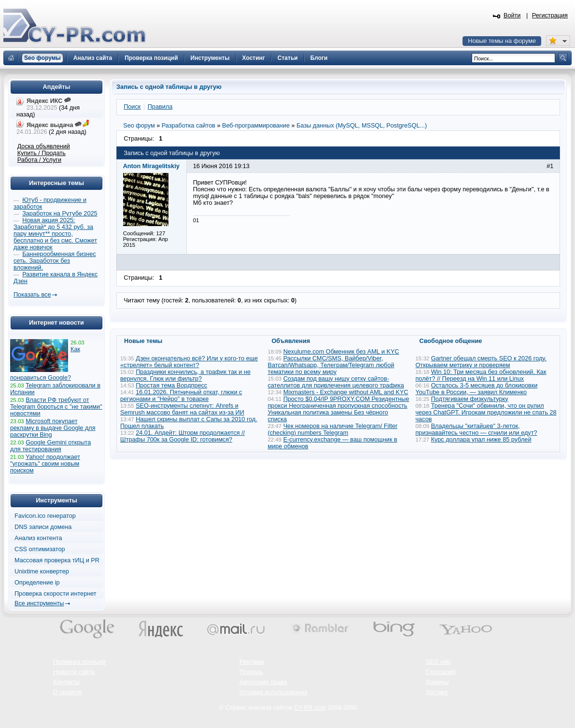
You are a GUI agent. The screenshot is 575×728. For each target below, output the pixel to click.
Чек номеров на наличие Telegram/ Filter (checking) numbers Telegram (333, 429)
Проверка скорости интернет (56, 594)
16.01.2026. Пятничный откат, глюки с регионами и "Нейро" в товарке (181, 396)
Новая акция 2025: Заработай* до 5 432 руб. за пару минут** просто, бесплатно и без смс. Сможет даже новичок (55, 234)
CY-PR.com (310, 708)
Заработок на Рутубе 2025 (60, 214)
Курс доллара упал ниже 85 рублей (481, 440)
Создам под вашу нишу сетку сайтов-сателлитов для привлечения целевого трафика (336, 382)
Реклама (252, 662)
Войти (512, 15)
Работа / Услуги (39, 160)
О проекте (68, 692)
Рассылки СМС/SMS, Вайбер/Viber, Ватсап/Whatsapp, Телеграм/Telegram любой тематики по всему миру (331, 365)
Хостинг (437, 692)
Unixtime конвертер (42, 571)
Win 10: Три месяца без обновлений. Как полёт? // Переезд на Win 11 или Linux (481, 375)
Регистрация (550, 15)
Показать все (32, 295)
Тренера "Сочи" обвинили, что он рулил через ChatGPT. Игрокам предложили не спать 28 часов (486, 413)
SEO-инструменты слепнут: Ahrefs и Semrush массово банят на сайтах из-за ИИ (182, 409)
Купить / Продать (42, 153)
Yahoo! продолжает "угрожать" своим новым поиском (45, 464)
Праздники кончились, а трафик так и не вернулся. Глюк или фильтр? (185, 375)
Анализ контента (38, 538)
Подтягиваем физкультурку (470, 399)
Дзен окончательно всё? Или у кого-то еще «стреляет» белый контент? (189, 362)
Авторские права (263, 682)
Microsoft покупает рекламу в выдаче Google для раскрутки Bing (53, 428)
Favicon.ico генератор (45, 516)
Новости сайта (74, 672)
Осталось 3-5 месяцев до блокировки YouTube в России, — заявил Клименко (477, 389)
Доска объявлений (44, 146)
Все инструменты (39, 603)
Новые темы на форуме (502, 41)
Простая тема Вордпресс (171, 385)
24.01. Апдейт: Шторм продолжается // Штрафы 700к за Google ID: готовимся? (182, 436)
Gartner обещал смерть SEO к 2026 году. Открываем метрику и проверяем (481, 362)
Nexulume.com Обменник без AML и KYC (341, 352)
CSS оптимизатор (40, 549)
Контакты (66, 682)
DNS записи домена (43, 527)
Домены (437, 682)
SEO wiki (438, 662)
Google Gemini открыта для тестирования (50, 446)
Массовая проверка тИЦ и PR (57, 560)
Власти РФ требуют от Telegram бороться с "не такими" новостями (56, 407)
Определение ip (37, 583)
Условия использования (273, 692)
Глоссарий (441, 672)
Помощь (251, 672)
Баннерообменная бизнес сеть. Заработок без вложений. (55, 261)
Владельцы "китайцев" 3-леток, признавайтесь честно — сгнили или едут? (477, 429)
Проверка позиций (79, 662)
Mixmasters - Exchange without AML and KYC (346, 392)
